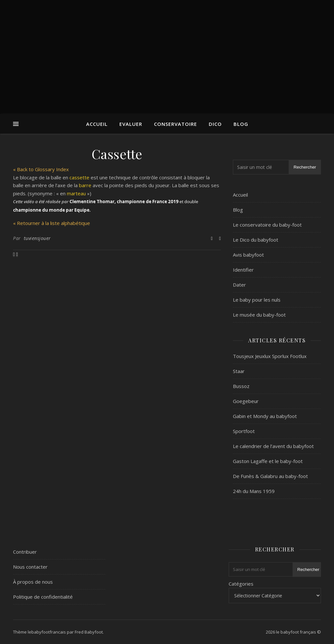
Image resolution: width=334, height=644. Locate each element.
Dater (239, 285)
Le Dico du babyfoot (256, 240)
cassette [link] (79, 177)
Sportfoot (244, 431)
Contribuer (25, 552)
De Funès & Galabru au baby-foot (270, 476)
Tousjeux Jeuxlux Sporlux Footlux (270, 356)
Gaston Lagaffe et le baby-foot (268, 461)
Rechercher (305, 167)
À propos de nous (33, 582)
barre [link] (85, 185)
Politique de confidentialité (43, 597)
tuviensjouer (37, 238)
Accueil (97, 124)
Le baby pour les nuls (257, 300)
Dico (215, 124)
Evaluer (131, 124)
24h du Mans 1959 (254, 491)
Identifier (243, 270)
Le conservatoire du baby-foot (267, 225)
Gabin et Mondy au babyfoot (265, 416)
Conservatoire (175, 124)
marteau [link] (76, 193)
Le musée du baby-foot (259, 315)
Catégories (241, 584)
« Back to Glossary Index (41, 169)
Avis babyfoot (248, 255)
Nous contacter (30, 567)
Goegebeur (246, 401)
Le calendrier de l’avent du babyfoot (273, 446)
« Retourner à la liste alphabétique (52, 223)
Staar (239, 371)
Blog (241, 124)
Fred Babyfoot (89, 632)
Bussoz (241, 386)
